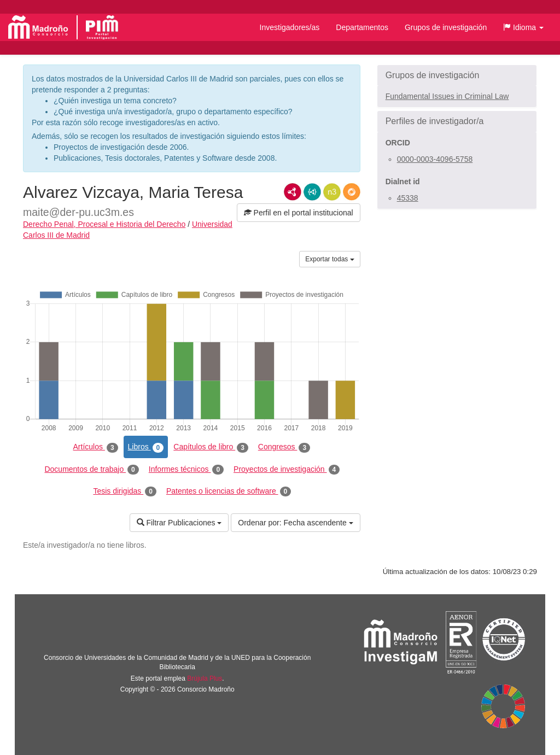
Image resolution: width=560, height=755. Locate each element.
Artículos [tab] (96, 447)
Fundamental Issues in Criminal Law (447, 96)
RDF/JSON (352, 192)
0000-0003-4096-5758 (435, 159)
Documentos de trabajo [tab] (91, 470)
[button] (523, 27)
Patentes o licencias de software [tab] (229, 491)
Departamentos (362, 27)
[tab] (457, 75)
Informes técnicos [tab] (186, 470)
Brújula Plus (205, 678)
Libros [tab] (146, 447)
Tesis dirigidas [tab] (125, 491)
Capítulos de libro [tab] (211, 447)
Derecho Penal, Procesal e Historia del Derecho (104, 224)
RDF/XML (293, 192)
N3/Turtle (332, 192)
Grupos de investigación (446, 27)
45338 (408, 198)
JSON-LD (312, 192)
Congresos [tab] (284, 447)
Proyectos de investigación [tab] (287, 470)
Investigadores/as (290, 27)
